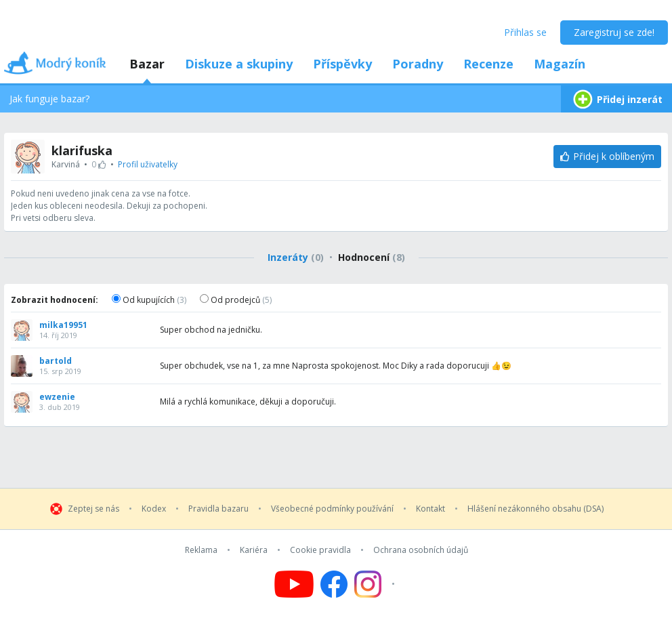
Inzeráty (296, 257)
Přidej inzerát (616, 99)
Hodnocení (372, 257)
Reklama (201, 550)
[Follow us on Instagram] (376, 584)
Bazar (147, 64)
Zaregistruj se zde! (614, 32)
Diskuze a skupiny (239, 64)
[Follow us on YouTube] (294, 584)
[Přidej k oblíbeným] (607, 157)
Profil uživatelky (148, 164)
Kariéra (254, 550)
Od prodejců (236, 300)
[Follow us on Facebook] (334, 584)
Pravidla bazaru (218, 509)
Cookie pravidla (320, 550)
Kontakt (430, 509)
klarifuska (82, 150)
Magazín (560, 64)
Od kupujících (149, 300)
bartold (56, 361)
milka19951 (63, 325)
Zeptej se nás (93, 509)
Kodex (154, 509)
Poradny (418, 64)
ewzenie (57, 397)
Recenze (488, 64)
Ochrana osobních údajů (421, 550)
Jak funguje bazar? (49, 99)
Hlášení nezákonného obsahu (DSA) (535, 509)
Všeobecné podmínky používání (332, 509)
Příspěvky (342, 64)
